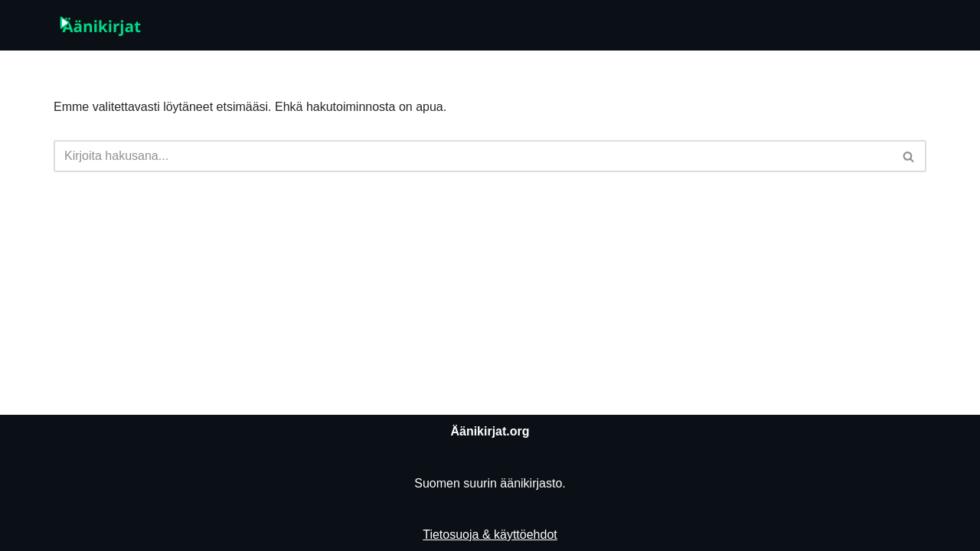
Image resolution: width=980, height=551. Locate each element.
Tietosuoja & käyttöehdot (490, 535)
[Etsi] (473, 156)
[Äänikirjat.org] (100, 25)
